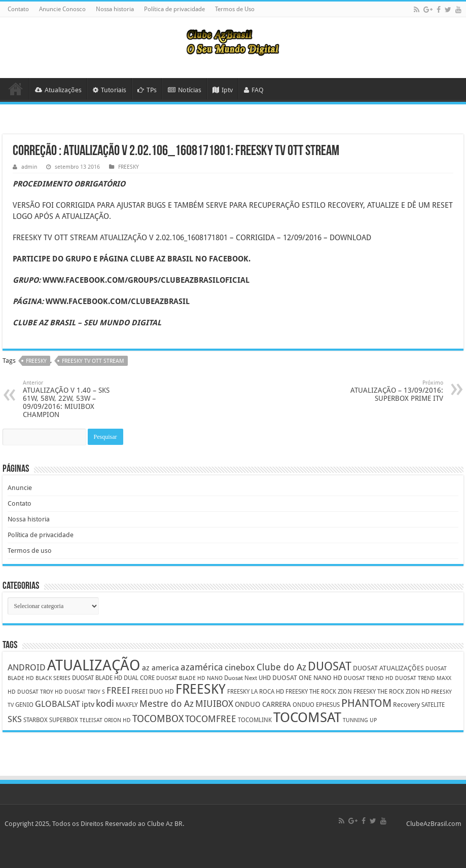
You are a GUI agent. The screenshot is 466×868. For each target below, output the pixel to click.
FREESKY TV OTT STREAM (93, 361)
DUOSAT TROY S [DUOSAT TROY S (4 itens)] (85, 692)
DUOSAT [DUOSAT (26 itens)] (330, 666)
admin (29, 167)
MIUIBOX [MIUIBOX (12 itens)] (214, 704)
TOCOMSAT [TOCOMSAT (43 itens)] (307, 717)
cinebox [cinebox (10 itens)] (240, 668)
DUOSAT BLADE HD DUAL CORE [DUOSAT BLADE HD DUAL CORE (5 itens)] (113, 678)
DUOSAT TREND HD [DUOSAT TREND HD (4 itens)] (369, 678)
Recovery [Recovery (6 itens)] (406, 705)
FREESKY (129, 167)
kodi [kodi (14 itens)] (105, 704)
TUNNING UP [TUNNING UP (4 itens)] (360, 720)
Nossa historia (115, 9)
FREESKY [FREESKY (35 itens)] (201, 689)
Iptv (223, 90)
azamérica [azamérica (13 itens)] (202, 667)
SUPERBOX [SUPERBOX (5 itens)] (64, 720)
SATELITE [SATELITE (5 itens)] (433, 705)
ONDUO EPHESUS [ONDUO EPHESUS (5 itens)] (316, 705)
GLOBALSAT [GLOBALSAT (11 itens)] (58, 704)
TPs (147, 90)
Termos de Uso (235, 9)
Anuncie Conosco (62, 9)
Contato (18, 9)
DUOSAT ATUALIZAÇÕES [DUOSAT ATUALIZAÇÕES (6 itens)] (388, 668)
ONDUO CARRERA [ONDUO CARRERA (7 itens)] (263, 704)
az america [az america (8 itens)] (160, 668)
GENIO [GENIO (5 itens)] (24, 705)
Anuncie (20, 488)
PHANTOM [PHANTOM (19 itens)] (366, 703)
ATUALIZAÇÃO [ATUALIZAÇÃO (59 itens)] (94, 665)
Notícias (185, 90)
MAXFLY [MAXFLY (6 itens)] (127, 705)
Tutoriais (110, 90)
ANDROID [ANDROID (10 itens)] (27, 668)
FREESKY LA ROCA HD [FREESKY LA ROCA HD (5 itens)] (256, 692)
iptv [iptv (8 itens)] (88, 704)
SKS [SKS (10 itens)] (15, 719)
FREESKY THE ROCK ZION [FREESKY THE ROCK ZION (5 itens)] (319, 692)
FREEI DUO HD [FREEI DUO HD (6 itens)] (153, 691)
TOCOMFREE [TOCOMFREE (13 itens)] (211, 719)
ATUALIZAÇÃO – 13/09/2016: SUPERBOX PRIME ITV (391, 391)
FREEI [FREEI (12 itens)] (118, 690)
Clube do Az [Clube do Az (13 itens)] (281, 667)
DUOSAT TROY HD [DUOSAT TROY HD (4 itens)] (40, 692)
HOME (16, 89)
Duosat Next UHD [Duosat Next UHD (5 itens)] (247, 678)
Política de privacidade (174, 9)
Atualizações (58, 90)
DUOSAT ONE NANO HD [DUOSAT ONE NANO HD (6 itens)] (307, 678)
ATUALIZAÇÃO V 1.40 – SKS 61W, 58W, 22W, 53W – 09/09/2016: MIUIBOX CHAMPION (75, 399)
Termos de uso (30, 551)
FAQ (254, 90)
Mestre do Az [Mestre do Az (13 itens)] (167, 704)
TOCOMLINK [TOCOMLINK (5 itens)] (255, 720)
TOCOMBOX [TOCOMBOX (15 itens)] (158, 719)
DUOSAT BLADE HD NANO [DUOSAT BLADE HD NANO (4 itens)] (189, 678)
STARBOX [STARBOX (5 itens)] (35, 720)
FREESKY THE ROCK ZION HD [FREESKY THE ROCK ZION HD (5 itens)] (391, 692)
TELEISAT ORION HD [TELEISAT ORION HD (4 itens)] (105, 720)
